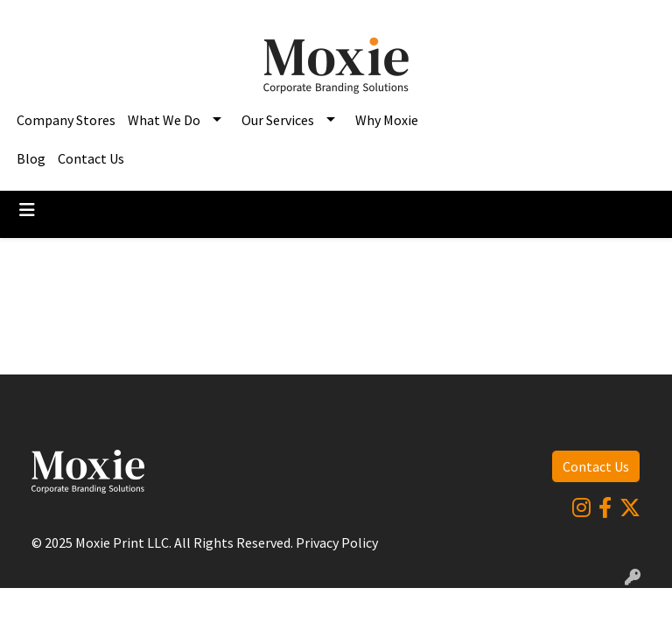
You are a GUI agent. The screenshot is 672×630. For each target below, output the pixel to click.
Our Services (278, 120)
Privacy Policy (337, 542)
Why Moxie (387, 120)
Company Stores (66, 120)
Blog (31, 158)
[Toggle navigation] (27, 210)
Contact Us (91, 158)
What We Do (164, 120)
